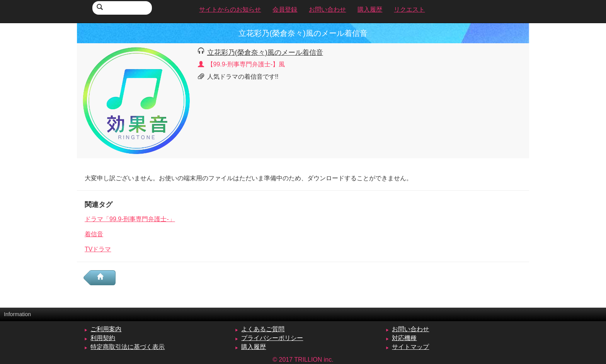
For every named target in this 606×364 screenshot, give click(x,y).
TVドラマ (98, 249)
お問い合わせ (410, 329)
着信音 (94, 234)
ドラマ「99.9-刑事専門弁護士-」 (130, 219)
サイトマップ (410, 347)
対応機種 (404, 338)
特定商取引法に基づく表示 (128, 347)
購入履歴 (254, 347)
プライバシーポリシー (272, 338)
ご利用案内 (106, 329)
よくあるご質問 (263, 329)
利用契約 (103, 338)
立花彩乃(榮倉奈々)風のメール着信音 (265, 52)
